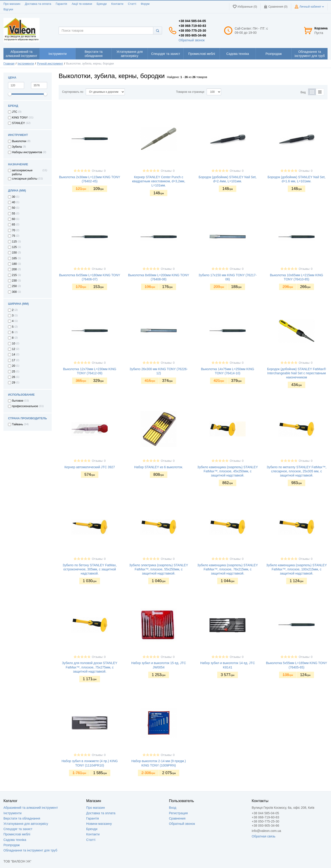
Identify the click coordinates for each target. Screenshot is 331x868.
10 (14, 344)
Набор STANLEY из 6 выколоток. (159, 467)
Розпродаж (12, 845)
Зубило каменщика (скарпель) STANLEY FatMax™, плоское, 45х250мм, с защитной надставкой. (228, 471)
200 (14, 269)
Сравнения (177, 818)
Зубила (17, 147)
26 (14, 377)
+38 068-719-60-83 (192, 26)
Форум (145, 4)
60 (14, 219)
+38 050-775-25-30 (192, 31)
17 (14, 360)
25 (14, 372)
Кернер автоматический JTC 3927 (90, 467)
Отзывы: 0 (99, 171)
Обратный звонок (192, 40)
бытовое (18, 401)
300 (14, 292)
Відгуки (8, 9)
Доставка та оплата (38, 4)
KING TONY (20, 118)
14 (14, 355)
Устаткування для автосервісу (26, 824)
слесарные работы (25, 179)
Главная (9, 64)
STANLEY (18, 123)
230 (14, 281)
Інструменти (26, 64)
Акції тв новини (82, 4)
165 (14, 258)
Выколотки (19, 141)
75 (14, 236)
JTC (15, 112)
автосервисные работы (22, 172)
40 (14, 202)
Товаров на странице (190, 92)
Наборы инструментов (27, 152)
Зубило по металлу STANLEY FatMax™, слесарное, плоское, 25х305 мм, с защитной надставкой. (297, 471)
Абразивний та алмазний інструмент (31, 808)
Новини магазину (99, 824)
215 (14, 275)
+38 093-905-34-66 (192, 35)
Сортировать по (73, 92)
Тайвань (17, 424)
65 (14, 225)
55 (14, 214)
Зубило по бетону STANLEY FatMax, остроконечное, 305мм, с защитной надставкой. (90, 569)
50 (14, 208)
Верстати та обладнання (22, 818)
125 (14, 247)
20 (14, 366)
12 (14, 349)
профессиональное (25, 406)
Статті (132, 4)
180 (14, 264)
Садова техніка (15, 840)
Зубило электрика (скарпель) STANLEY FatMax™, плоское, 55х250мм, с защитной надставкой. (159, 569)
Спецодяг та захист (18, 829)
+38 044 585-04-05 (192, 21)
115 (14, 242)
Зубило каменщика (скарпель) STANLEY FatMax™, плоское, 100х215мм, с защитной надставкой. (297, 569)
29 (14, 383)
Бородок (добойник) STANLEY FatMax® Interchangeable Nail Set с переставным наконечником (297, 373)
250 (14, 286)
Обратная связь (264, 836)
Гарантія (61, 4)
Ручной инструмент (50, 64)
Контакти (117, 4)
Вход (173, 808)
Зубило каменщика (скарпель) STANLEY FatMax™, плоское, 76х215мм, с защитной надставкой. (228, 569)
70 (14, 230)
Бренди (102, 4)
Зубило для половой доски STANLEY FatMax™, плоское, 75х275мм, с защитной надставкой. (90, 667)
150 (14, 253)
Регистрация (178, 813)
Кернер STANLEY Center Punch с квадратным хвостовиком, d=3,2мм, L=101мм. (159, 181)
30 (14, 197)
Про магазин (12, 4)
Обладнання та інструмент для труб (30, 850)
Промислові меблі (17, 834)
